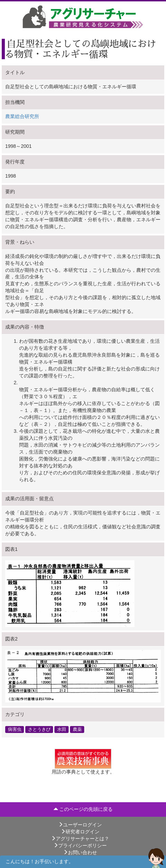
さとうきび (39, 730)
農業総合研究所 (22, 116)
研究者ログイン (80, 832)
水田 (62, 730)
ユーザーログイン (80, 825)
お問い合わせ (80, 852)
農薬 (77, 730)
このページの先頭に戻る (83, 809)
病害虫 (15, 730)
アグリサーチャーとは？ (80, 839)
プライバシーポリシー (80, 845)
